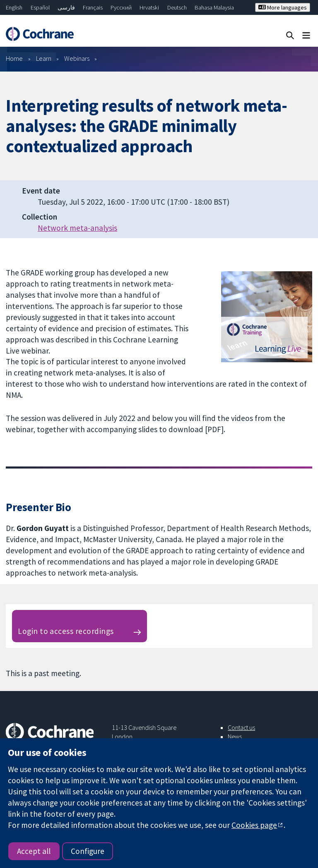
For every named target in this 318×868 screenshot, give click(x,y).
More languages (283, 7)
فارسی (66, 7)
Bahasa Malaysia (214, 7)
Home (14, 58)
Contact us (241, 727)
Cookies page (254, 825)
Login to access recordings (66, 631)
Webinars (77, 58)
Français (93, 7)
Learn (44, 58)
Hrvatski (149, 7)
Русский (121, 7)
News (235, 736)
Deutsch (177, 7)
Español (40, 7)
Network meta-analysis (77, 228)
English (14, 7)
